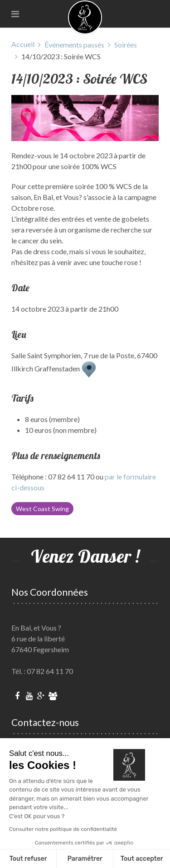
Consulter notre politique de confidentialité (63, 829)
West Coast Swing (42, 509)
